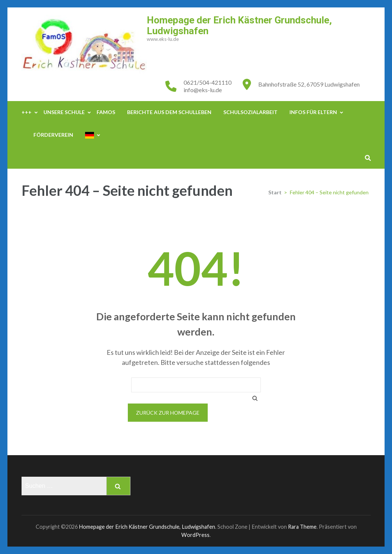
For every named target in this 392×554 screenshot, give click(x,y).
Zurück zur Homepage (168, 413)
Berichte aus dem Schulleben (169, 112)
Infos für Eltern (313, 112)
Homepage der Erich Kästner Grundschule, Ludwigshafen (239, 25)
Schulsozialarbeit (250, 112)
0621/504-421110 (208, 82)
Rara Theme (302, 527)
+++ (27, 112)
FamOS (106, 112)
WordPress (195, 535)
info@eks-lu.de (203, 90)
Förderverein (53, 135)
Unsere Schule (64, 112)
